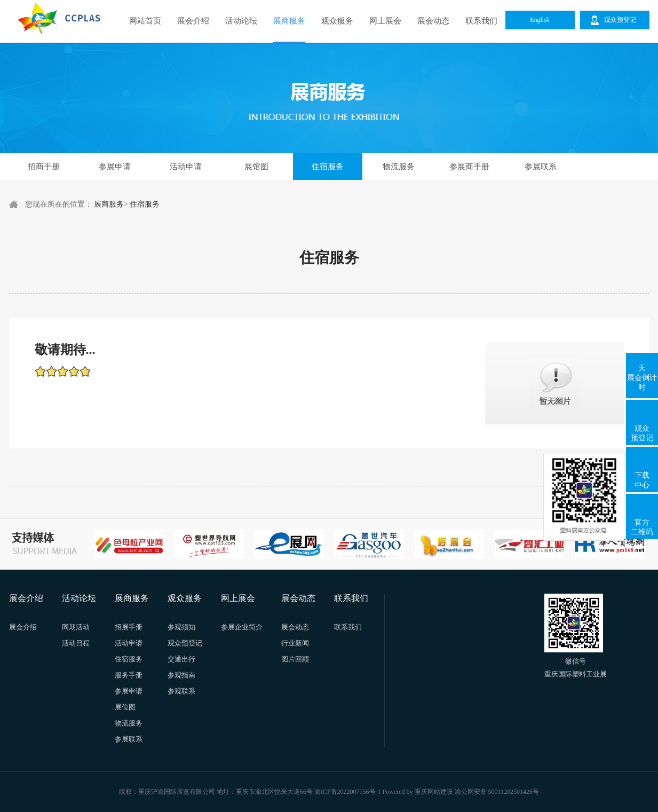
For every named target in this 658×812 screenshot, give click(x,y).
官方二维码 (642, 527)
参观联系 (181, 691)
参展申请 (115, 167)
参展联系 (541, 167)
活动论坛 (241, 21)
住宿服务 (328, 167)
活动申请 (186, 167)
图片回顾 (295, 659)
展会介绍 (193, 21)
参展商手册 (469, 167)
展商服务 (289, 21)
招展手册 (129, 627)
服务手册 (129, 675)
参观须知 (181, 627)
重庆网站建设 (434, 792)
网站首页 (145, 21)
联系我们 (481, 21)
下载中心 (642, 480)
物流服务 (399, 167)
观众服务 (337, 21)
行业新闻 (295, 643)
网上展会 (385, 21)
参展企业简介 (242, 627)
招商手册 (44, 167)
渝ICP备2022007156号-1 (348, 792)
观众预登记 (642, 433)
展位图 (125, 707)
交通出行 (181, 659)
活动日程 (76, 643)
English (540, 20)
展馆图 (256, 167)
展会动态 (433, 21)
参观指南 (181, 675)
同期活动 (76, 627)
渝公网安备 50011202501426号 (497, 792)
